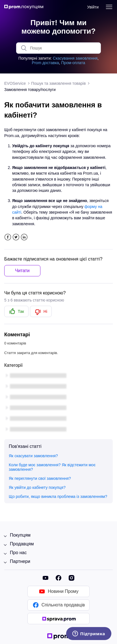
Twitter (16, 237)
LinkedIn (24, 237)
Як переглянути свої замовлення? (40, 478)
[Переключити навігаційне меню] (109, 7)
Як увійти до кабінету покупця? (37, 487)
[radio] (16, 311)
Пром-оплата (73, 63)
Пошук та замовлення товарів (58, 83)
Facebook (8, 237)
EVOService (15, 83)
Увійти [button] (93, 7)
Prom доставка (45, 63)
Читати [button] (22, 271)
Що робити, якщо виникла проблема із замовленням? (58, 496)
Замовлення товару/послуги (30, 90)
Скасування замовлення (75, 58)
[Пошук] (58, 48)
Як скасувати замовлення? (33, 456)
